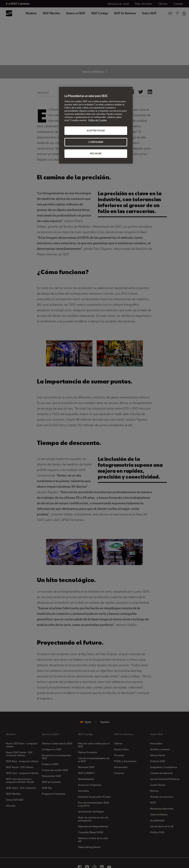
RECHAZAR (96, 154)
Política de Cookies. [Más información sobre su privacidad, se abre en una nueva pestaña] (98, 120)
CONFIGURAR (96, 142)
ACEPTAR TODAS (96, 131)
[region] (96, 125)
